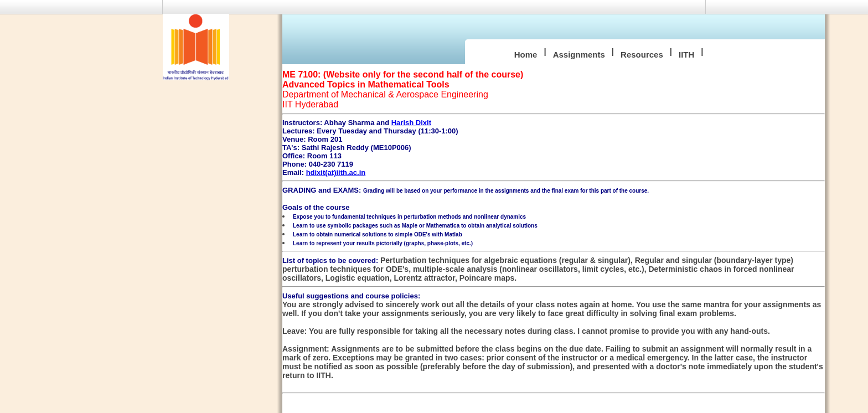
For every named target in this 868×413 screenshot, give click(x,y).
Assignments (579, 55)
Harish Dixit (411, 123)
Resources (642, 55)
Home (526, 55)
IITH (686, 55)
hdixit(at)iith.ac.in (336, 172)
